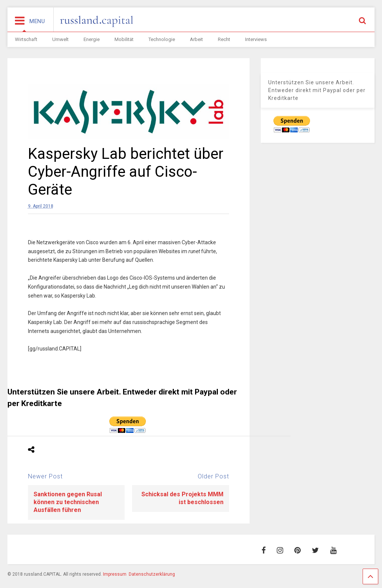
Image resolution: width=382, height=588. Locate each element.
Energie (92, 39)
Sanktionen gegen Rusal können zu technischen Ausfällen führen (68, 502)
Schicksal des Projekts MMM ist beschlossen (182, 498)
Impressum (115, 574)
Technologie (162, 39)
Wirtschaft (26, 39)
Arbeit (196, 39)
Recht (224, 39)
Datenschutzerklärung (152, 574)
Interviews (256, 39)
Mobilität (124, 39)
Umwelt (60, 39)
